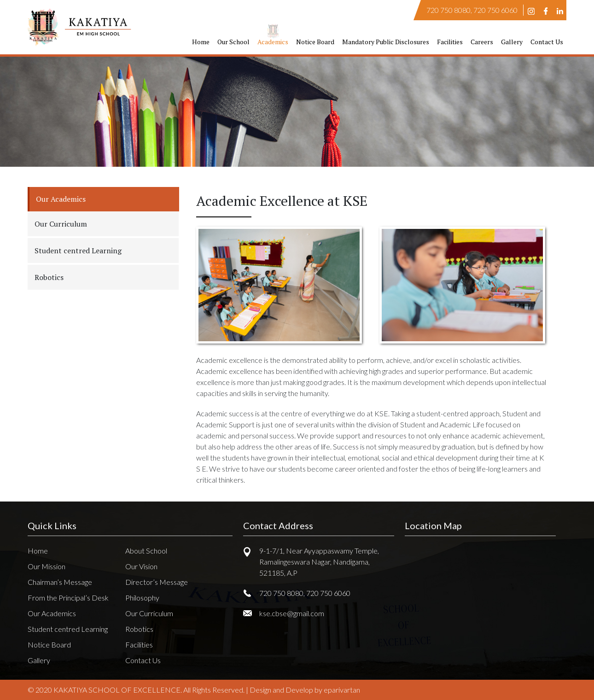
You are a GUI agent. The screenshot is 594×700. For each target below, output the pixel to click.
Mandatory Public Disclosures (386, 42)
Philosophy (142, 598)
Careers (482, 42)
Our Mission (47, 566)
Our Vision (141, 566)
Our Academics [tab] (61, 199)
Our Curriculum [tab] (61, 224)
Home (201, 42)
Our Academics (52, 613)
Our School (233, 42)
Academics (273, 42)
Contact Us (547, 42)
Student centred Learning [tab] (78, 251)
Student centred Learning (68, 629)
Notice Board (315, 42)
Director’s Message (157, 582)
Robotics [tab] (49, 277)
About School (146, 551)
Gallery (512, 42)
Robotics (139, 629)
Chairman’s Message (60, 582)
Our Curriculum (149, 613)
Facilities (450, 42)
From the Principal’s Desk (68, 598)
